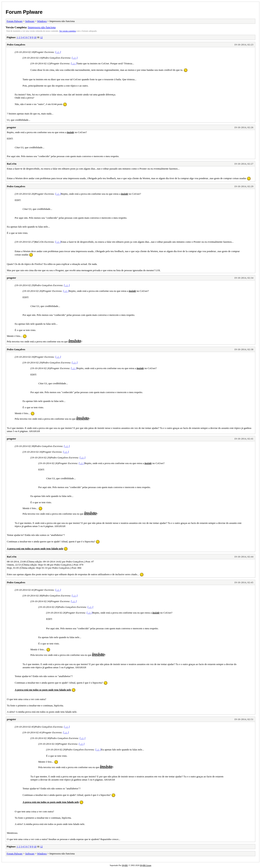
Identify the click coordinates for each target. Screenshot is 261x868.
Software (30, 21)
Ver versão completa (68, 31)
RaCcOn (12, 164)
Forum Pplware (24, 12)
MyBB (125, 865)
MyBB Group (146, 865)
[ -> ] (58, 52)
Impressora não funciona (42, 27)
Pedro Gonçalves (16, 45)
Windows (42, 21)
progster (11, 127)
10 (35, 37)
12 (41, 37)
